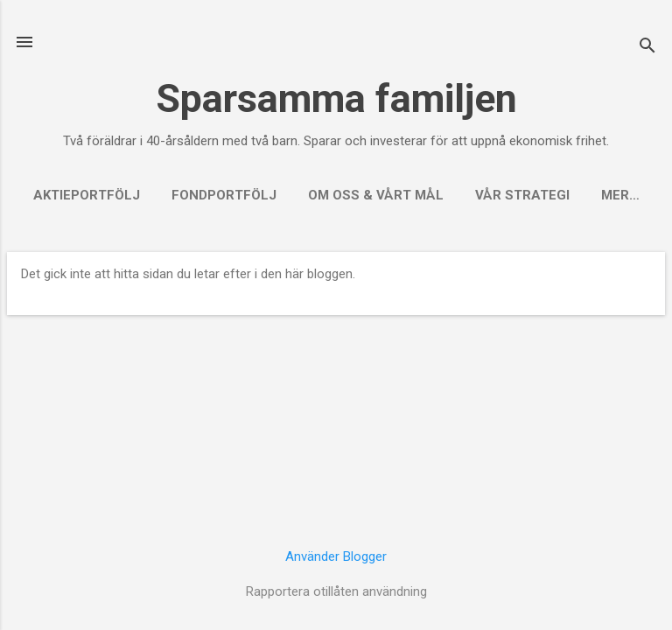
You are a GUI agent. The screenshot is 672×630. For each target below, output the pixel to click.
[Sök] (647, 48)
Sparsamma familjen (336, 98)
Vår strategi (522, 195)
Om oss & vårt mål (376, 195)
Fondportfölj (224, 195)
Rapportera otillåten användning (336, 591)
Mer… (620, 195)
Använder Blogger (336, 556)
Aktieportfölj (87, 195)
